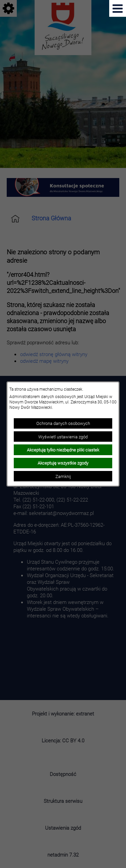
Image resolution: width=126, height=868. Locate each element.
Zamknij (63, 476)
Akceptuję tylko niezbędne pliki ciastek (63, 450)
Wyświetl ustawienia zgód (63, 437)
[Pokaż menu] (118, 8)
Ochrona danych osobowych (63, 423)
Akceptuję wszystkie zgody (63, 463)
